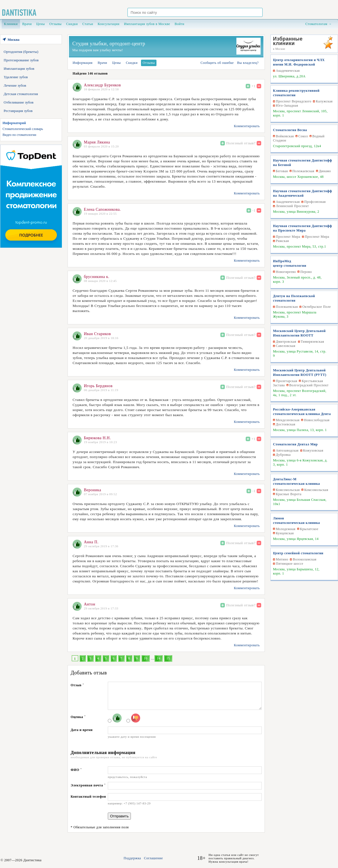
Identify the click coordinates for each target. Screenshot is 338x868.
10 (146, 658)
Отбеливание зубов (19, 102)
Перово (306, 272)
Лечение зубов (15, 85)
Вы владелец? (248, 63)
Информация (83, 63)
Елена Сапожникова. (102, 209)
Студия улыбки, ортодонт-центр (109, 44)
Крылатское (309, 529)
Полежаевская (303, 171)
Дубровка (283, 455)
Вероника (92, 490)
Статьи (88, 24)
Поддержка (132, 858)
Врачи (27, 24)
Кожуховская (313, 450)
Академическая (288, 71)
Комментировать (247, 126)
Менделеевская (288, 420)
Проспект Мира (288, 237)
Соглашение (153, 858)
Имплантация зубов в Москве (147, 24)
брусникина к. (97, 277)
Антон (90, 604)
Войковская (285, 136)
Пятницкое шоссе (290, 564)
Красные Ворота (289, 494)
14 (159, 658)
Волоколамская (305, 559)
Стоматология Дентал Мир (295, 444)
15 (168, 658)
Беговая (282, 171)
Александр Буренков (102, 85)
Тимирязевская (313, 342)
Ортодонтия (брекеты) (21, 52)
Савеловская (286, 346)
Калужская (324, 101)
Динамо (325, 171)
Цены (41, 24)
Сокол (303, 136)
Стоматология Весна (290, 130)
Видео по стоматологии (19, 135)
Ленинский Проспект (292, 206)
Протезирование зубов (21, 60)
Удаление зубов (16, 77)
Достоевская (286, 424)
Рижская (282, 241)
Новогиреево (286, 272)
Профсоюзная (315, 202)
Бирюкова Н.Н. (97, 438)
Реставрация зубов (18, 111)
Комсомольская (288, 490)
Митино (282, 559)
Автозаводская (287, 450)
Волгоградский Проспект (309, 385)
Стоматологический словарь (23, 129)
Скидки (72, 24)
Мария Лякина (97, 142)
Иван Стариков (97, 334)
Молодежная (286, 529)
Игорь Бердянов (98, 386)
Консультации (108, 24)
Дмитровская (286, 342)
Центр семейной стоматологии (298, 553)
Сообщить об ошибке (217, 63)
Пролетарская (286, 381)
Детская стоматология (21, 94)
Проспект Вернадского (294, 101)
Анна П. (91, 542)
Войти (179, 24)
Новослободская (317, 420)
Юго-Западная (287, 106)
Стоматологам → (319, 24)
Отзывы (55, 24)
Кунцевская (285, 533)
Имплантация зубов (19, 69)
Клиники (11, 24)
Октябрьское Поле (316, 307)
